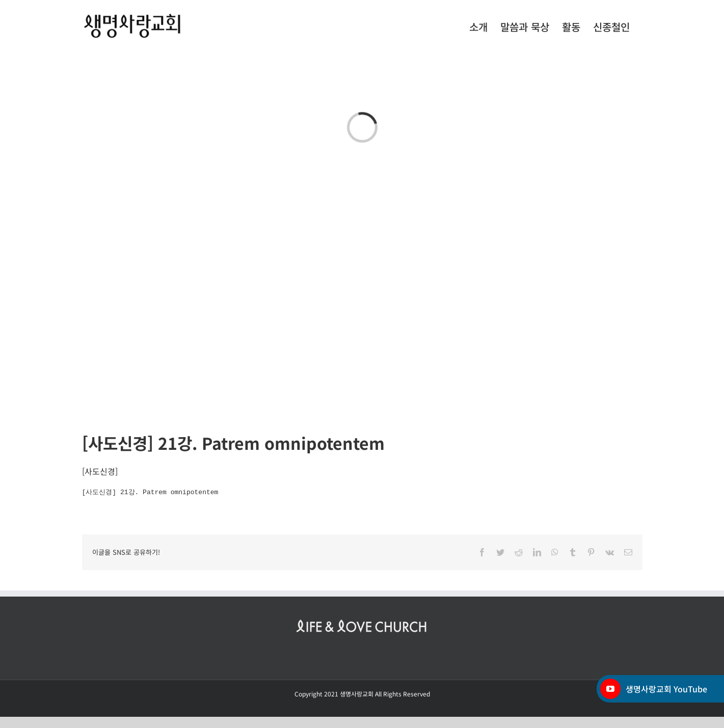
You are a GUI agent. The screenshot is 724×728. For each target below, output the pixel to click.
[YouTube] (610, 689)
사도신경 (100, 471)
